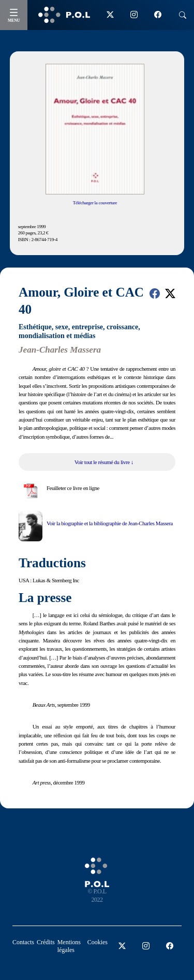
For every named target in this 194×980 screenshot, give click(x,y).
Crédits (46, 942)
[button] (155, 293)
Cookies (98, 942)
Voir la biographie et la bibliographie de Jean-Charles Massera (110, 523)
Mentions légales (69, 946)
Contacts (23, 942)
